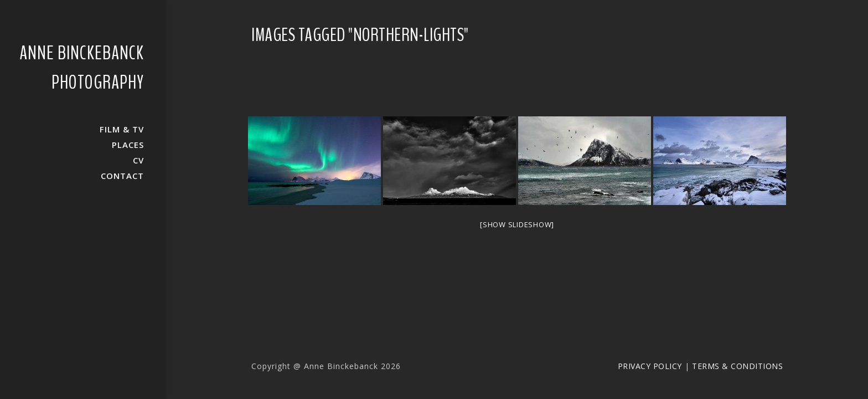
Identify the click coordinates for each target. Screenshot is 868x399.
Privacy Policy (650, 366)
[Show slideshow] (517, 224)
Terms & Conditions (737, 366)
